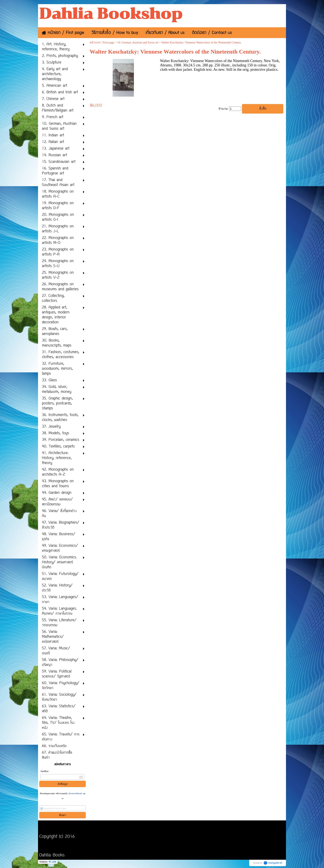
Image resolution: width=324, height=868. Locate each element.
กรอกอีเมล (44, 771)
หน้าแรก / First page (102, 43)
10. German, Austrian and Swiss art (138, 43)
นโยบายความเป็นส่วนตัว (75, 794)
